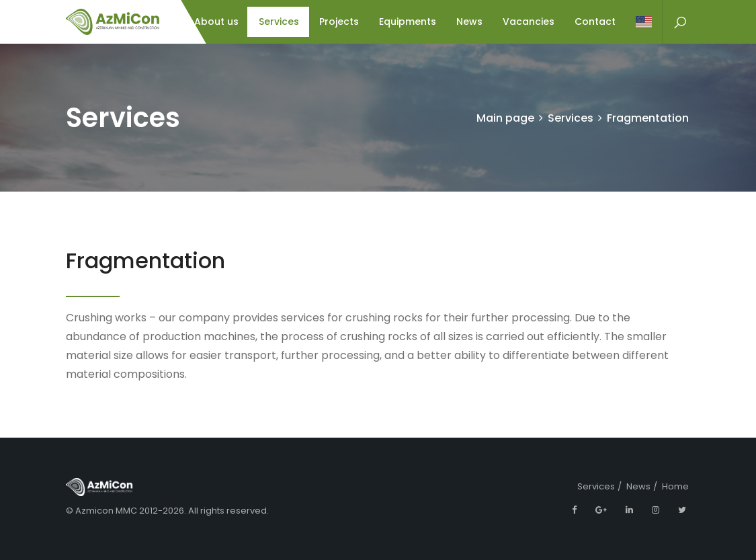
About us (216, 22)
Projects (339, 22)
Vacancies (529, 22)
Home (675, 486)
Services (279, 22)
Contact (595, 22)
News (469, 22)
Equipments (408, 22)
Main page (505, 118)
